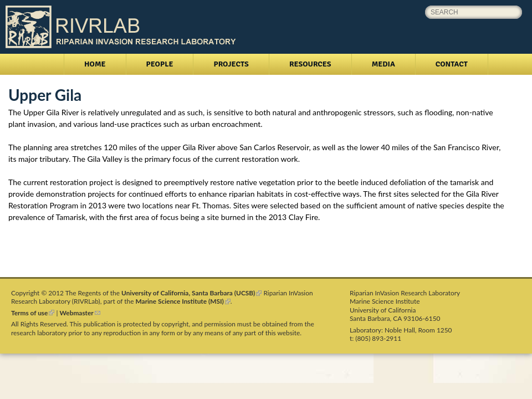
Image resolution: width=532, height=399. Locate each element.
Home (95, 64)
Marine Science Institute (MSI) (183, 301)
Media (383, 64)
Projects (231, 64)
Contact (452, 64)
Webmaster (80, 313)
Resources (310, 64)
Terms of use (33, 313)
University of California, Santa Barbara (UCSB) (191, 293)
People (160, 64)
